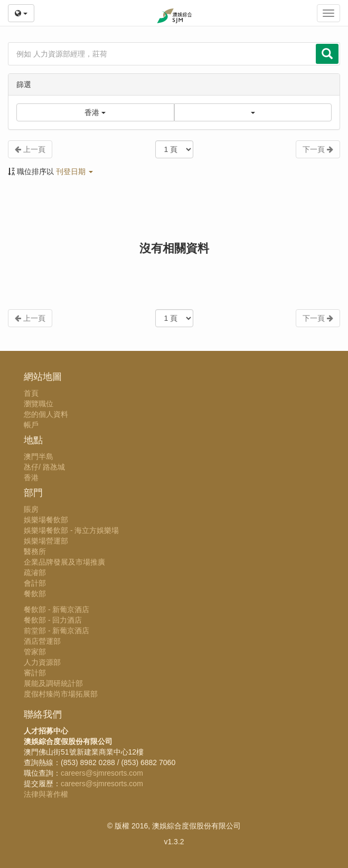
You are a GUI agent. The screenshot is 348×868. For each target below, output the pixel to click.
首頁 (31, 393)
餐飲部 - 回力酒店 (53, 620)
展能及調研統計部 (53, 683)
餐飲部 (35, 594)
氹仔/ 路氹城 (44, 467)
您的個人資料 (46, 414)
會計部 (35, 583)
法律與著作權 (46, 794)
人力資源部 (42, 662)
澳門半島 (39, 456)
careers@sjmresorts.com (102, 773)
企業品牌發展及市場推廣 (64, 562)
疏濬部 (35, 573)
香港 (31, 478)
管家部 (35, 652)
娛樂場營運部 (46, 541)
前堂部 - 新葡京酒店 (57, 631)
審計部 (35, 673)
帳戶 (31, 425)
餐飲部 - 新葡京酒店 (57, 609)
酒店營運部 (42, 641)
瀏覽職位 (39, 404)
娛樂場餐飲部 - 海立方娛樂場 (71, 530)
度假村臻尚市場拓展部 (61, 694)
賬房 (31, 509)
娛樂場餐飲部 (46, 520)
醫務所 (35, 551)
